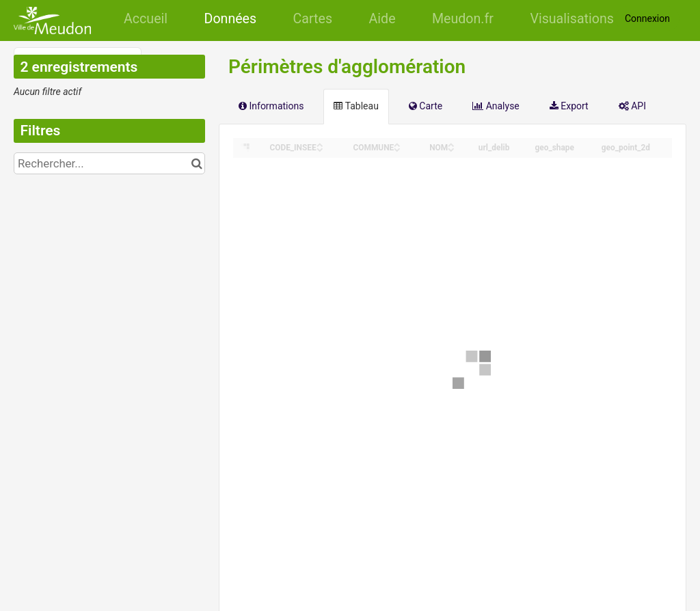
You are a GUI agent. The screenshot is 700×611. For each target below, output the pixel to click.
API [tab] (632, 106)
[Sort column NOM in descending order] (451, 149)
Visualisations (571, 19)
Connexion (647, 18)
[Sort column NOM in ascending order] (451, 144)
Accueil (146, 19)
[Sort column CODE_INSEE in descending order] (320, 149)
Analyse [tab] (496, 106)
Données (231, 19)
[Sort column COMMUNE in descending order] (397, 149)
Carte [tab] (426, 106)
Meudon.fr (463, 19)
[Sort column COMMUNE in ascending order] (397, 144)
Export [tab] (569, 106)
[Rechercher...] (109, 163)
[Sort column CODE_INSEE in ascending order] (320, 144)
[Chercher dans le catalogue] (197, 163)
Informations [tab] (271, 106)
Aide (382, 19)
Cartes (313, 19)
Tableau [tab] (356, 106)
